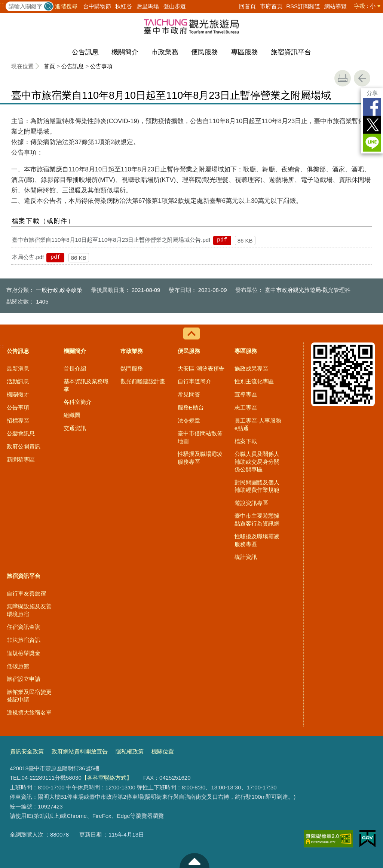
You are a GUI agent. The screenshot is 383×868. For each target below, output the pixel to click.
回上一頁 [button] (362, 78)
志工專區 (246, 407)
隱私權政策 (130, 751)
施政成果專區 (251, 368)
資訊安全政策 (27, 751)
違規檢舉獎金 (24, 653)
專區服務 (245, 52)
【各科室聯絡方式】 (107, 778)
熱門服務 (132, 368)
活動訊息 (18, 381)
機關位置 (163, 751)
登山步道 (175, 6)
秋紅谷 (124, 6)
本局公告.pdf (28, 257)
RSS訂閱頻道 (303, 6)
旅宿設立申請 (24, 679)
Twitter (372, 125)
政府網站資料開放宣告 (80, 751)
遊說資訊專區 (251, 503)
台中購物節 (97, 6)
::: (2, 4)
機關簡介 (125, 52)
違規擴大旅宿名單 (29, 712)
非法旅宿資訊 (24, 640)
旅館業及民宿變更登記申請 (29, 696)
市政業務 (165, 52)
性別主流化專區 (254, 381)
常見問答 (189, 394)
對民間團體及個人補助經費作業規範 (257, 486)
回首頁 (247, 6)
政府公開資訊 (24, 446)
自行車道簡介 (194, 381)
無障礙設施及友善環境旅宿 (29, 610)
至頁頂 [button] (194, 861)
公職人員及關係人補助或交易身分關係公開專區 (257, 462)
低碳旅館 (18, 666)
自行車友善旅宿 (26, 593)
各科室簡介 (78, 402)
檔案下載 (246, 441)
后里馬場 (148, 6)
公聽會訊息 (21, 433)
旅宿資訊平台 (291, 52)
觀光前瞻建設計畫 (143, 381)
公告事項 (101, 66)
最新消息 (18, 368)
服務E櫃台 (191, 407)
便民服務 (205, 52)
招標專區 (18, 421)
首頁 (49, 66)
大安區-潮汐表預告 (201, 368)
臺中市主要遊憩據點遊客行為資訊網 (257, 519)
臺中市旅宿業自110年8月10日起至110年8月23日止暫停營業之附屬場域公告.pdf (111, 240)
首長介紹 (75, 368)
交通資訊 (75, 428)
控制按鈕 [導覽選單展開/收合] (191, 334)
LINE (372, 143)
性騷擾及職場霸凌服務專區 (200, 458)
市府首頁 (271, 6)
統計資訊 (246, 557)
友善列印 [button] (343, 78)
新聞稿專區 (21, 459)
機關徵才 (18, 394)
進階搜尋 (66, 6)
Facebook (372, 107)
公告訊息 (85, 52)
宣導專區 (246, 394)
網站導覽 (335, 6)
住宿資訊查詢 (24, 627)
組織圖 (72, 415)
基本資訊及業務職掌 (86, 385)
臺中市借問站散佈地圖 (200, 437)
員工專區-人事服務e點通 (258, 424)
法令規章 (189, 421)
